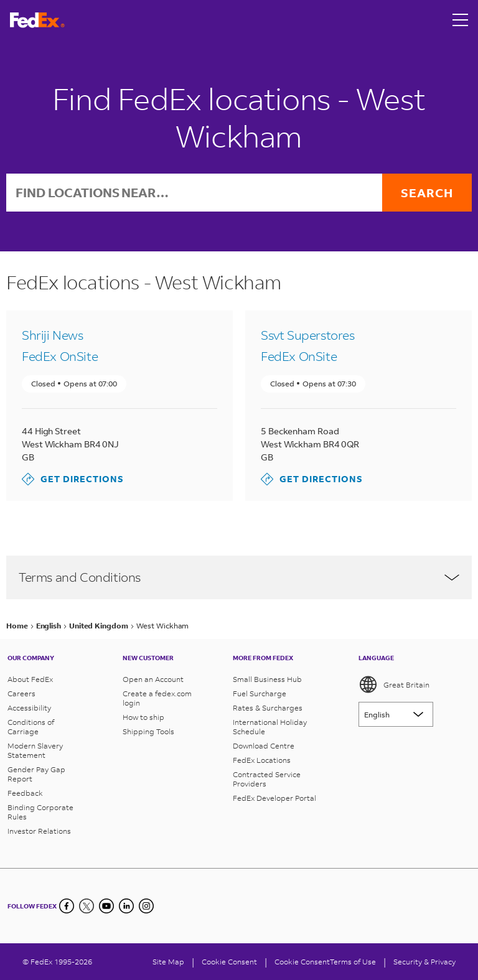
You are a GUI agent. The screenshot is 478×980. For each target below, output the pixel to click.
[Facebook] (67, 906)
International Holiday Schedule (270, 727)
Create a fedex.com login (157, 698)
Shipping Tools (148, 731)
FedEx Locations (262, 760)
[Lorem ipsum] (396, 714)
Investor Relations (39, 831)
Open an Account (153, 679)
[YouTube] (106, 906)
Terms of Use (353, 962)
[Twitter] (87, 906)
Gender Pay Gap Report (36, 774)
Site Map (168, 962)
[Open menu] (461, 20)
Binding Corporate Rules (40, 812)
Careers (21, 693)
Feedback (25, 793)
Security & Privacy (424, 962)
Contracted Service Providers (267, 779)
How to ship (143, 717)
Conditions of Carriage (31, 727)
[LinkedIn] (126, 906)
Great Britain (394, 684)
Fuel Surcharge (260, 693)
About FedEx (30, 679)
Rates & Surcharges (268, 708)
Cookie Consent (302, 962)
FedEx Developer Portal (274, 798)
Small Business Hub (267, 679)
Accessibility (29, 708)
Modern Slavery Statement (35, 750)
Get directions (73, 479)
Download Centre (264, 746)
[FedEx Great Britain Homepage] (37, 20)
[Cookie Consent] (229, 962)
